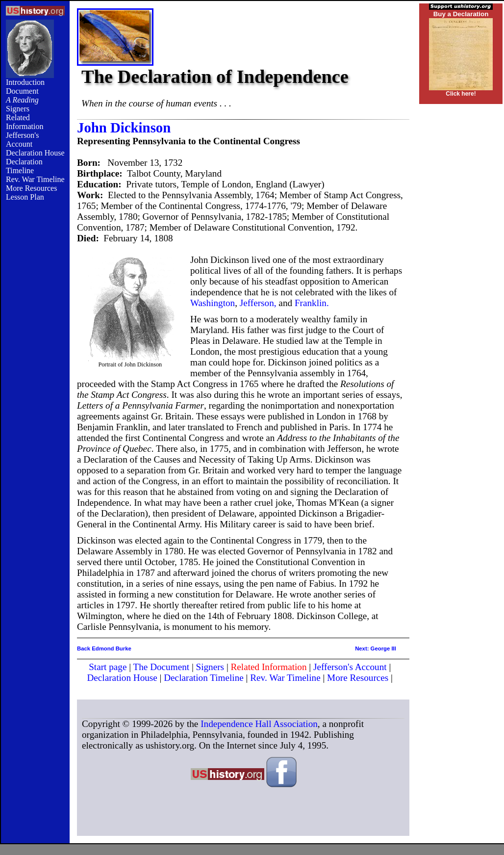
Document (22, 91)
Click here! (461, 94)
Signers (18, 109)
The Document (162, 667)
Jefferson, (258, 303)
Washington (213, 303)
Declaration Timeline (24, 166)
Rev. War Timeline (35, 179)
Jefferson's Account (22, 140)
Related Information (25, 122)
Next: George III (376, 648)
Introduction (25, 82)
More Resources (31, 188)
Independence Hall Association (259, 724)
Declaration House (35, 153)
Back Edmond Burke (104, 648)
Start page (108, 667)
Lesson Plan (25, 197)
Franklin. (312, 303)
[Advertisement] (35, 369)
